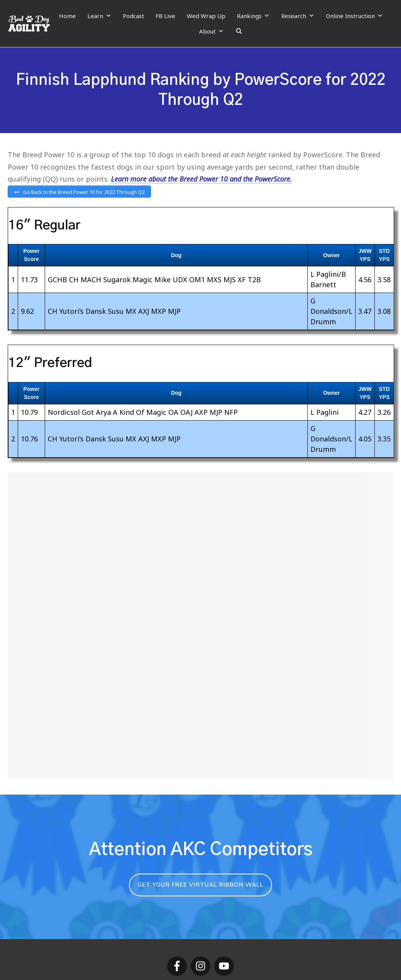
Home (67, 16)
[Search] (239, 31)
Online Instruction (354, 16)
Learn (99, 16)
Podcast (133, 16)
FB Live (165, 16)
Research (298, 16)
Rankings (253, 16)
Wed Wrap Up (206, 16)
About (211, 31)
